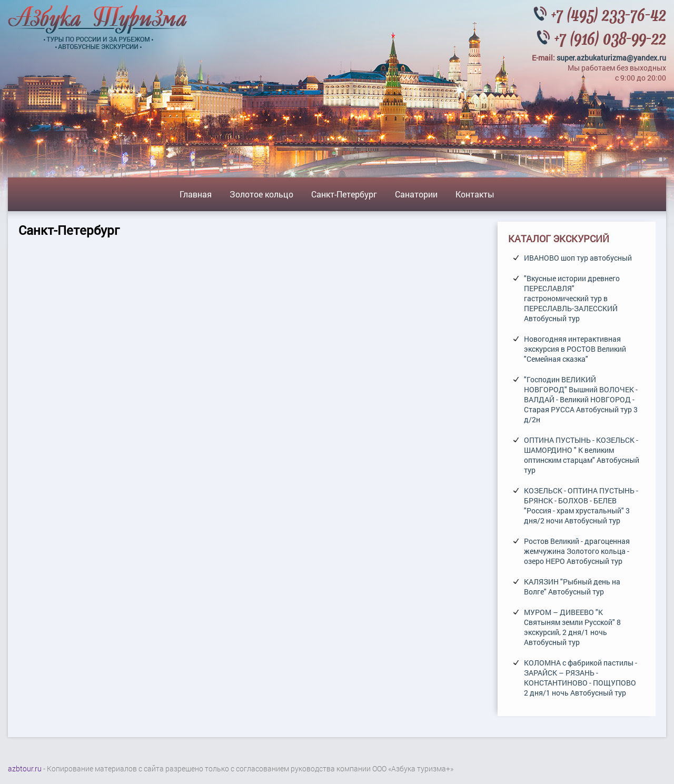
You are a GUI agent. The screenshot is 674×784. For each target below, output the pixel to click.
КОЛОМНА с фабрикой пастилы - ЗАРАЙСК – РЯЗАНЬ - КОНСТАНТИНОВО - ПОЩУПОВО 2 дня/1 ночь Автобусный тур (581, 678)
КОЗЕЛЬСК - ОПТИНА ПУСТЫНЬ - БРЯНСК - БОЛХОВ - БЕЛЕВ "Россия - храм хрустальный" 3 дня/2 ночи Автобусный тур (581, 505)
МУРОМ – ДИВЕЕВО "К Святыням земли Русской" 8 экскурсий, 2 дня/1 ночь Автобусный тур (572, 627)
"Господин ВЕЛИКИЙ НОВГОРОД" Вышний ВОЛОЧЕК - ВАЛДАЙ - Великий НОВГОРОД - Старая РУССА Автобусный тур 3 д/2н (581, 399)
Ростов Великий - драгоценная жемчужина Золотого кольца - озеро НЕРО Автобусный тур (577, 551)
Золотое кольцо (261, 194)
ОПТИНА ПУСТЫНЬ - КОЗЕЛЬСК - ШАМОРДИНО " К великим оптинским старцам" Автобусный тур (582, 455)
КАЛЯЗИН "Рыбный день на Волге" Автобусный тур (572, 587)
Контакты (475, 194)
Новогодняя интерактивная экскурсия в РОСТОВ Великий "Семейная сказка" (575, 349)
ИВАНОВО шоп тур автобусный (578, 258)
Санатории (416, 194)
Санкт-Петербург (344, 194)
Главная (196, 194)
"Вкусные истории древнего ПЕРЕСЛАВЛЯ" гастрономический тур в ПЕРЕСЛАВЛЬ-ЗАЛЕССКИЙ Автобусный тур (572, 298)
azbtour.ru (25, 768)
